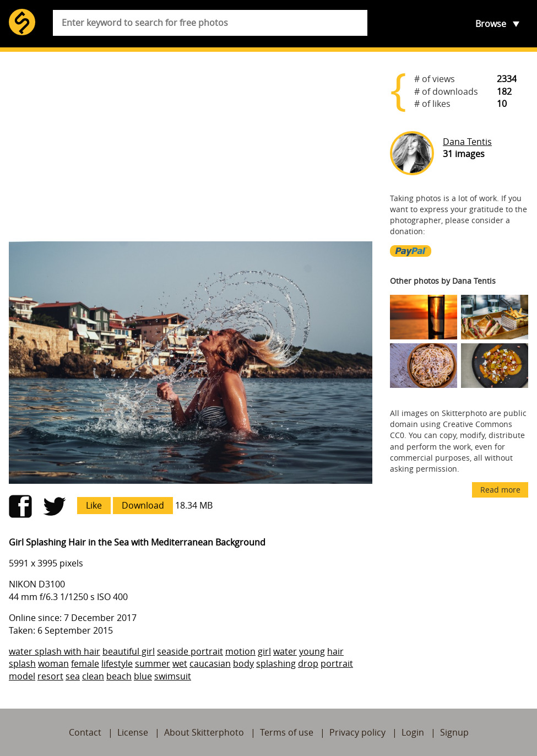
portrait (337, 663)
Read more (500, 490)
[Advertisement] (191, 147)
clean (93, 676)
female (85, 663)
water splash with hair (55, 651)
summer (153, 663)
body (243, 663)
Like (94, 505)
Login (413, 732)
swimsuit (173, 676)
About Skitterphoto (204, 732)
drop (308, 663)
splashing (276, 663)
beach (119, 676)
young (312, 651)
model (22, 676)
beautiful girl (129, 651)
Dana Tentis (467, 142)
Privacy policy (357, 732)
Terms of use (287, 732)
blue (143, 676)
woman (53, 663)
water (285, 651)
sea (73, 676)
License (133, 732)
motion (240, 651)
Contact (85, 732)
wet (180, 663)
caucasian (210, 663)
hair (335, 651)
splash (22, 663)
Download (143, 505)
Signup (454, 732)
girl (264, 651)
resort (50, 676)
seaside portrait (190, 651)
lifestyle (117, 663)
